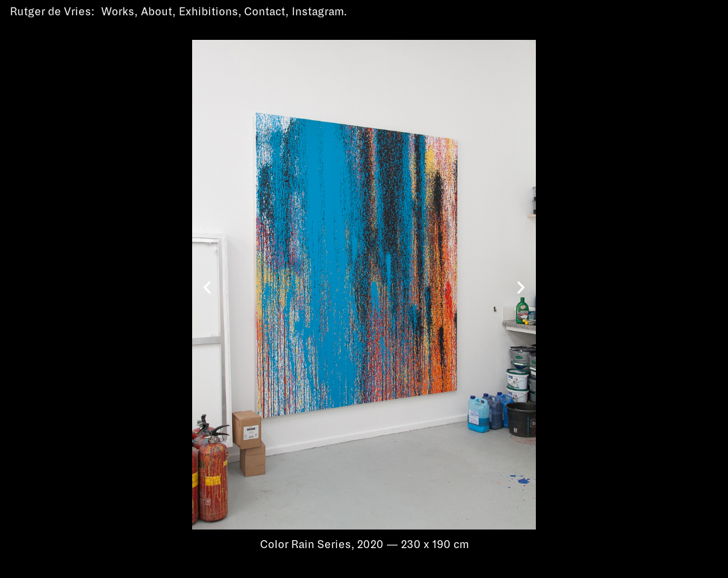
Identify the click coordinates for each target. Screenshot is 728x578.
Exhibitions (208, 12)
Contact (265, 12)
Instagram (318, 12)
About (157, 12)
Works (118, 12)
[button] (207, 287)
